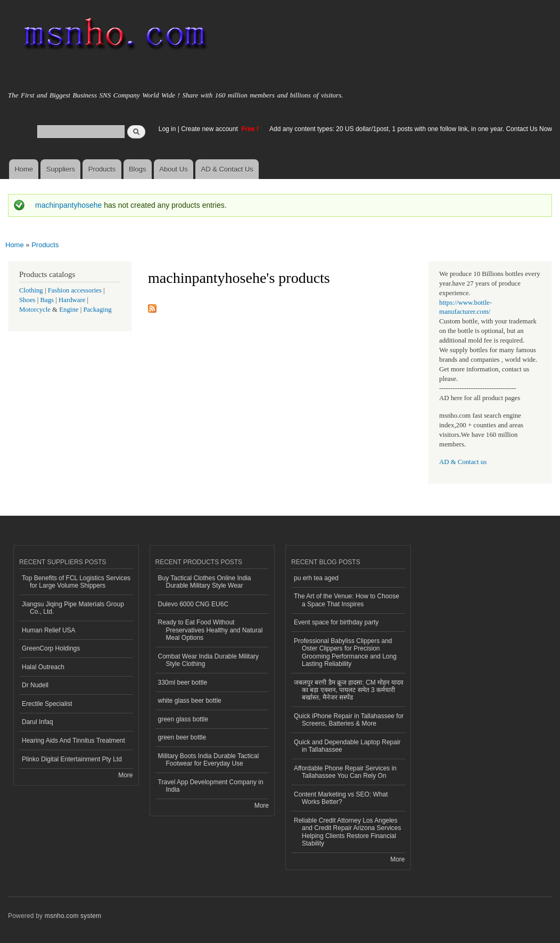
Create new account (210, 129)
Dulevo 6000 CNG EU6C (193, 604)
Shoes (27, 300)
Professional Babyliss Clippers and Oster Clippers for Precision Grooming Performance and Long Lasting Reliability (345, 652)
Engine (69, 310)
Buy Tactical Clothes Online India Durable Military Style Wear (205, 582)
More (125, 775)
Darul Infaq (38, 722)
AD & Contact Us (227, 169)
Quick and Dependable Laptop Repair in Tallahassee (347, 746)
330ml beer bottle (183, 682)
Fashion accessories (75, 290)
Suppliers (61, 169)
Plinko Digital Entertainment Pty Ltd (72, 759)
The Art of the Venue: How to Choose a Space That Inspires (347, 600)
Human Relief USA (49, 630)
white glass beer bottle (190, 701)
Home (24, 169)
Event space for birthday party (336, 622)
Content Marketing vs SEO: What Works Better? (341, 798)
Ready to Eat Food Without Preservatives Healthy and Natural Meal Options (211, 630)
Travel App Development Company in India (211, 786)
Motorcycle (35, 310)
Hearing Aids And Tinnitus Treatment (73, 741)
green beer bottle (182, 737)
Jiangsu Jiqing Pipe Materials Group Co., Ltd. (73, 608)
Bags (47, 300)
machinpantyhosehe (68, 205)
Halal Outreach (43, 667)
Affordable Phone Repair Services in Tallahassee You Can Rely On (345, 772)
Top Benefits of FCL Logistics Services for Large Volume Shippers (76, 582)
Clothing (31, 290)
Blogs (138, 169)
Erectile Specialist (47, 704)
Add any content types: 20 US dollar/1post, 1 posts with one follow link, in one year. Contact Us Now (411, 129)
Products (102, 169)
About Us (173, 169)
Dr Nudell (35, 685)
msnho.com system (73, 916)
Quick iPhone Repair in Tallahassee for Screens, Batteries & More (349, 720)
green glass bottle (183, 719)
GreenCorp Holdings (51, 648)
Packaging (97, 310)
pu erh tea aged (316, 578)
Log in (167, 129)
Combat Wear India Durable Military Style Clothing (209, 660)
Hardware (72, 300)
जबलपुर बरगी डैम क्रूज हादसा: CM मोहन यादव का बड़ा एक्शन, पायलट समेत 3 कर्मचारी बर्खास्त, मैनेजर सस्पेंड (349, 690)
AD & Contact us (463, 462)
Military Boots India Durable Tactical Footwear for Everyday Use (209, 760)
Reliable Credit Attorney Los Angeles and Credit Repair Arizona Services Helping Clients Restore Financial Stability (348, 832)
